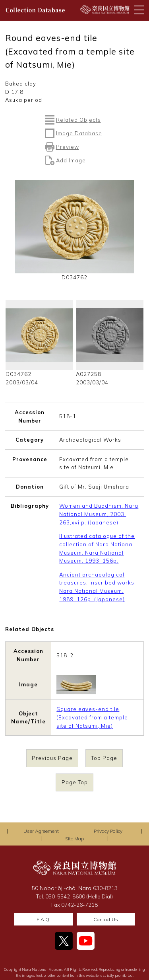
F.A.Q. (44, 919)
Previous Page (52, 758)
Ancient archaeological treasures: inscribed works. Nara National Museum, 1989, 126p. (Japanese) (98, 587)
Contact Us (106, 919)
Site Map (74, 839)
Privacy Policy (108, 831)
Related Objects (78, 120)
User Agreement (41, 831)
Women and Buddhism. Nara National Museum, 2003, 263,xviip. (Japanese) (99, 514)
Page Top (75, 782)
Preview (68, 147)
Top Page (104, 758)
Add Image (71, 160)
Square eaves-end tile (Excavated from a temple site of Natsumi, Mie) (92, 717)
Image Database (79, 133)
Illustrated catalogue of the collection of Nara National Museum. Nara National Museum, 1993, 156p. (97, 548)
